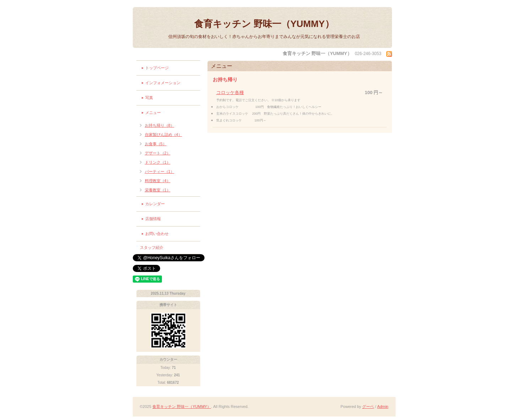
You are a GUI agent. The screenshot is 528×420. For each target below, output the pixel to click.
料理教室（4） (158, 181)
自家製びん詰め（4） (164, 135)
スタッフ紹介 (152, 247)
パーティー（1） (160, 171)
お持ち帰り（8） (160, 125)
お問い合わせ (157, 234)
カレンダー (155, 204)
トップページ (157, 68)
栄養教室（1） (158, 190)
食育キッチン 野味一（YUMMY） (264, 24)
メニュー (153, 113)
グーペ (368, 407)
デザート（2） (158, 153)
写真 (149, 98)
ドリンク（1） (158, 162)
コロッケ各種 (230, 92)
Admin (383, 407)
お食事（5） (156, 144)
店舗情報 (153, 219)
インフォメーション (163, 83)
